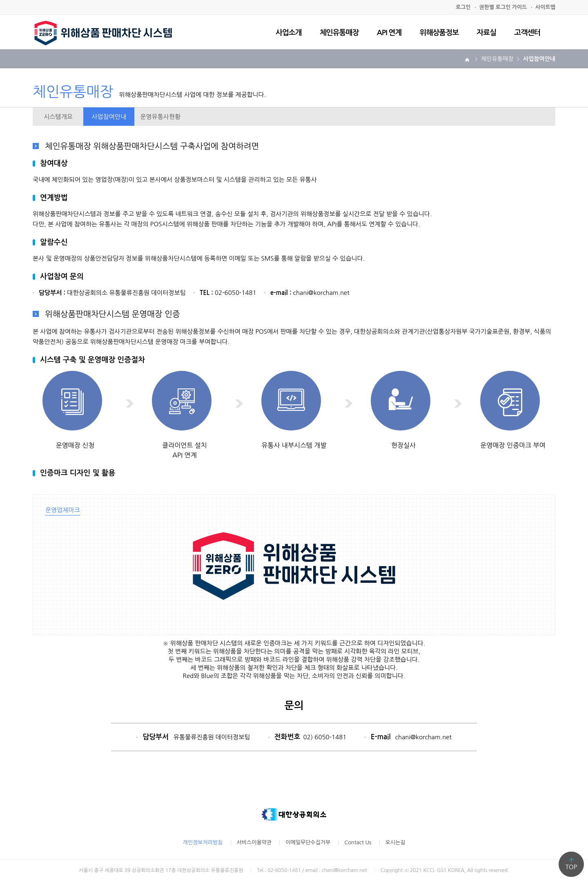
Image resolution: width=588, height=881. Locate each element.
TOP (571, 867)
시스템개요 (58, 117)
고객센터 (527, 33)
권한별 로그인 (503, 7)
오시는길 (395, 842)
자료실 (486, 33)
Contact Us (358, 842)
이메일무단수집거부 (308, 842)
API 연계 (389, 33)
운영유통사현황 (160, 117)
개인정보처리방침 (203, 842)
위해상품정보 (439, 33)
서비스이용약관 (254, 842)
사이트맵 (545, 7)
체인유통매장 (339, 33)
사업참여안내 (109, 117)
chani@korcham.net (423, 737)
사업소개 (289, 33)
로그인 (463, 7)
